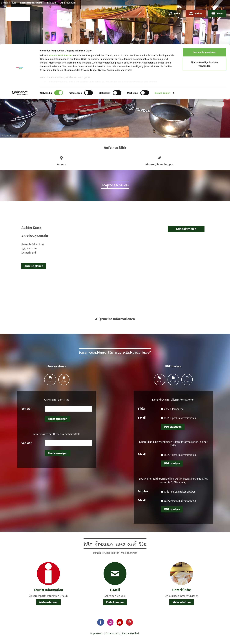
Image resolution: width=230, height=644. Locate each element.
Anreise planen (34, 266)
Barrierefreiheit (131, 634)
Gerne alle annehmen (204, 8)
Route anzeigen (58, 419)
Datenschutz (113, 634)
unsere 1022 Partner (61, 11)
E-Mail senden (115, 602)
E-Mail (142, 418)
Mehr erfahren (48, 602)
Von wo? (26, 409)
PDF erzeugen (173, 427)
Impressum (97, 634)
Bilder (142, 409)
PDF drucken (172, 464)
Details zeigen (162, 49)
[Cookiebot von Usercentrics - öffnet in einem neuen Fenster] (20, 49)
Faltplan (143, 491)
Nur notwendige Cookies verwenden (204, 20)
